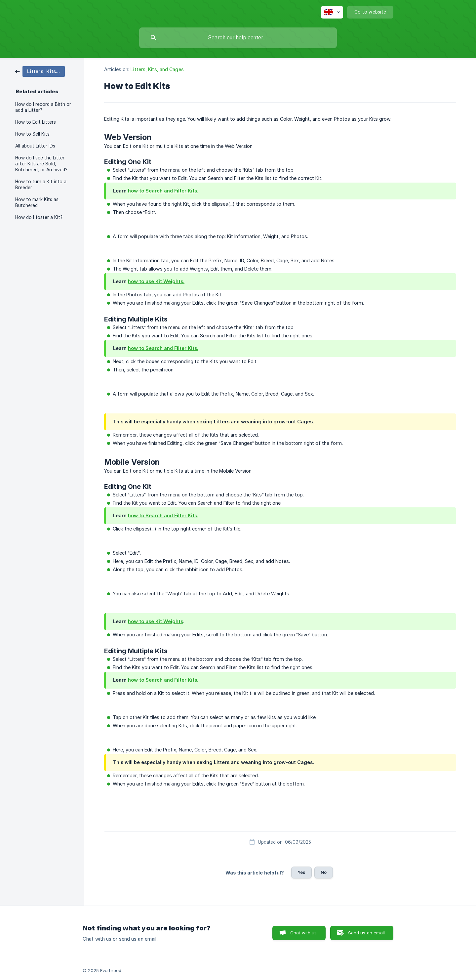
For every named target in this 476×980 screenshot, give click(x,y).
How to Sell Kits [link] (32, 134)
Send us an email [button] (366, 933)
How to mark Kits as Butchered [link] (37, 202)
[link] (40, 71)
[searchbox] (238, 38)
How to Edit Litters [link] (36, 122)
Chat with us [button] (304, 933)
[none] (332, 12)
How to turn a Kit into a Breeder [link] (41, 185)
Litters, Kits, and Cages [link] (157, 69)
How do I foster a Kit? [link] (39, 217)
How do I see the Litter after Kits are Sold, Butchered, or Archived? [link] (41, 164)
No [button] (324, 872)
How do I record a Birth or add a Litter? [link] (43, 107)
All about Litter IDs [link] (35, 146)
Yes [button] (301, 872)
